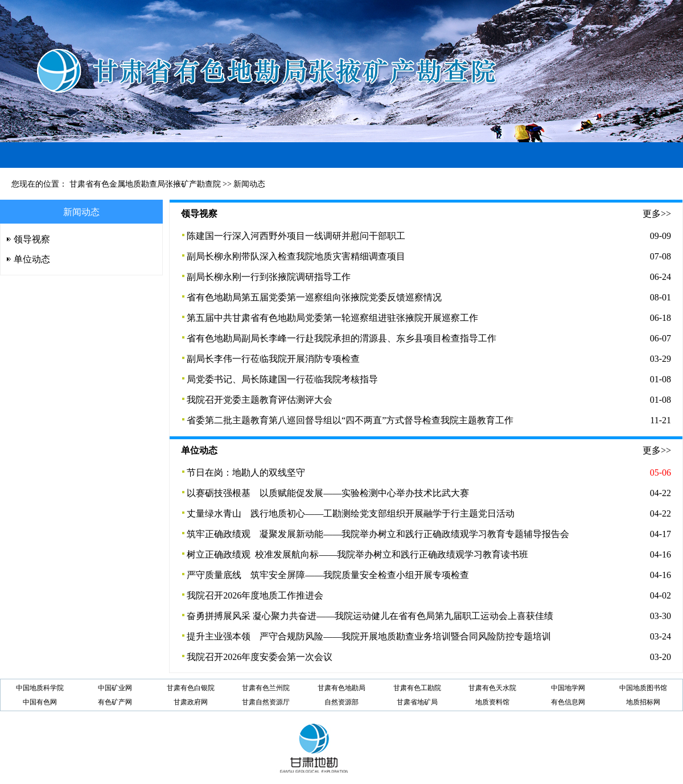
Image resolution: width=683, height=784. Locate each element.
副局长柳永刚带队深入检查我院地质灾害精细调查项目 (296, 256)
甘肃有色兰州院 (266, 688)
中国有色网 (40, 702)
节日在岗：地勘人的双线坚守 (246, 473)
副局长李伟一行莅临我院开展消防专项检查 (273, 359)
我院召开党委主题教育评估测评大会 (260, 400)
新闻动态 (249, 184)
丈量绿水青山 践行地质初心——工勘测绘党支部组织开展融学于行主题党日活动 (351, 513)
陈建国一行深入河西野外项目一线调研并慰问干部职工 (296, 236)
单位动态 (32, 259)
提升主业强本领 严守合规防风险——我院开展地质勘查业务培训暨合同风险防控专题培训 (369, 636)
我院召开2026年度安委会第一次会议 (260, 657)
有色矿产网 (115, 702)
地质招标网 (643, 702)
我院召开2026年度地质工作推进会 (255, 595)
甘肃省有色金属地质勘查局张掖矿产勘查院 (145, 184)
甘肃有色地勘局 (341, 688)
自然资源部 (341, 702)
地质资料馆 (492, 702)
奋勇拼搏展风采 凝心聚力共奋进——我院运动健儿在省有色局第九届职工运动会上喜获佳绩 (370, 616)
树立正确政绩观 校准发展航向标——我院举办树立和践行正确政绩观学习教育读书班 (357, 554)
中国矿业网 (115, 688)
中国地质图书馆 (643, 688)
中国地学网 (568, 688)
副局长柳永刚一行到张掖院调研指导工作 (269, 277)
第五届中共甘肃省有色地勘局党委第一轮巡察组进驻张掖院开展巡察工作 (332, 318)
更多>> (657, 214)
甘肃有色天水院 (492, 688)
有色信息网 (568, 702)
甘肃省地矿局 (417, 702)
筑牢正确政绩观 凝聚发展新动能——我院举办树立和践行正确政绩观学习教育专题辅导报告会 (378, 534)
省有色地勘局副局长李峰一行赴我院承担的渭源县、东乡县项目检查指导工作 (341, 338)
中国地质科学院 (40, 688)
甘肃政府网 (191, 702)
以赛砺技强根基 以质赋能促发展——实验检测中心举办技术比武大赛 (328, 493)
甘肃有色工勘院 (417, 688)
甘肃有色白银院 (191, 688)
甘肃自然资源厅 (266, 702)
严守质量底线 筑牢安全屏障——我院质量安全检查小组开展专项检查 (328, 575)
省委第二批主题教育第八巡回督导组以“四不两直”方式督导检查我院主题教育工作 (350, 420)
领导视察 (32, 239)
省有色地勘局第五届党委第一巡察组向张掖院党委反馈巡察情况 (314, 297)
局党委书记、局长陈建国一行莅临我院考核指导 (282, 379)
